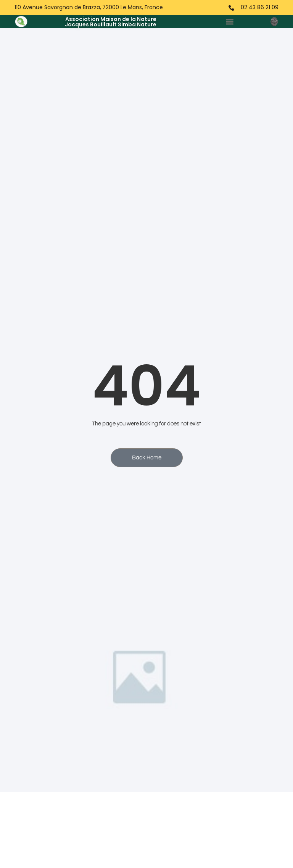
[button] (230, 22)
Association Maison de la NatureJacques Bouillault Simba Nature (111, 22)
